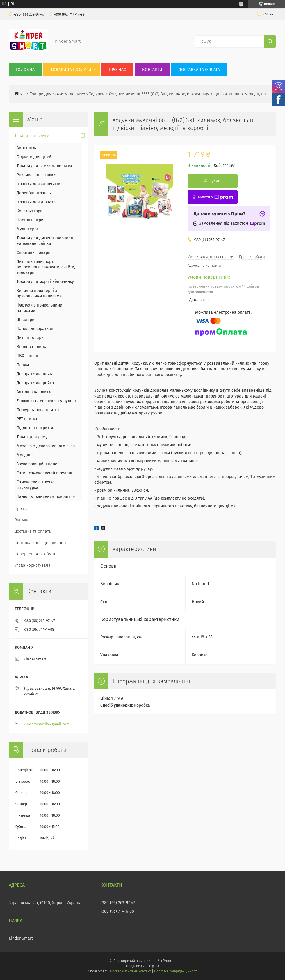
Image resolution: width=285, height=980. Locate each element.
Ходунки (97, 94)
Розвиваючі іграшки (36, 175)
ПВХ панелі (27, 356)
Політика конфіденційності (40, 543)
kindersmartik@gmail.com (47, 724)
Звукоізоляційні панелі (39, 464)
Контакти (152, 70)
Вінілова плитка (32, 347)
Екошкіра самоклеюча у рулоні (46, 401)
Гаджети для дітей (34, 157)
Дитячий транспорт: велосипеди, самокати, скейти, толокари (46, 267)
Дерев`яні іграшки (34, 193)
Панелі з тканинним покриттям (46, 497)
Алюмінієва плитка (35, 392)
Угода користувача (33, 565)
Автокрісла (27, 148)
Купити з (215, 197)
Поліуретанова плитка (38, 410)
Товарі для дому (32, 437)
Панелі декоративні (35, 329)
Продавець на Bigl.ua (142, 966)
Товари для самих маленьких (57, 94)
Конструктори (30, 211)
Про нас (118, 70)
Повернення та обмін (35, 554)
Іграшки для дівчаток (37, 202)
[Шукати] (270, 42)
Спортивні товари (33, 253)
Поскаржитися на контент (130, 971)
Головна (25, 70)
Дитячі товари (30, 338)
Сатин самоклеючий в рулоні (44, 473)
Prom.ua (169, 961)
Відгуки (22, 520)
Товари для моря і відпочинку (45, 282)
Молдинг (25, 455)
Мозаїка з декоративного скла (46, 446)
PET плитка (27, 419)
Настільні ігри (30, 220)
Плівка (23, 365)
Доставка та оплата (199, 70)
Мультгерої (27, 229)
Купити (215, 181)
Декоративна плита (35, 374)
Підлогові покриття (35, 428)
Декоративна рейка (35, 383)
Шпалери (25, 320)
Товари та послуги (71, 70)
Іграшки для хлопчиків (38, 184)
